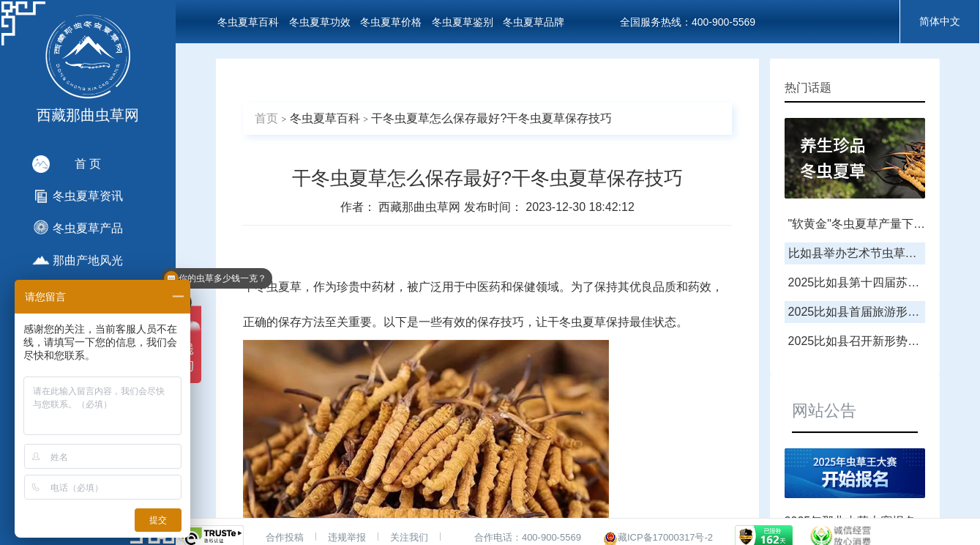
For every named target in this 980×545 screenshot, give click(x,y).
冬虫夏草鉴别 (463, 22)
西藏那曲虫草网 (421, 207)
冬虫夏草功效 (320, 22)
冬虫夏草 (278, 287)
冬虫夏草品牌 (534, 22)
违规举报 (347, 537)
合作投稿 (285, 537)
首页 (266, 118)
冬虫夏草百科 (248, 22)
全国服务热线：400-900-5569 (688, 22)
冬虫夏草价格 (391, 22)
